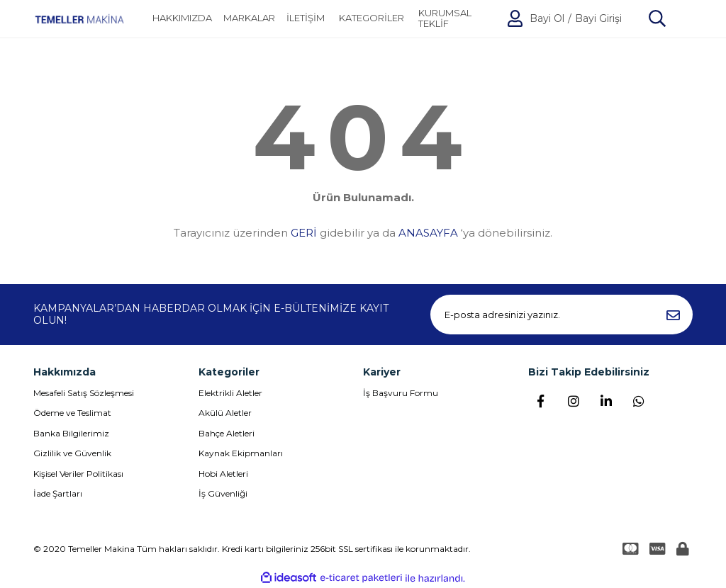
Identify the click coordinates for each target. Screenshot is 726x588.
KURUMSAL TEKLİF (445, 19)
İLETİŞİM (306, 18)
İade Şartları (58, 493)
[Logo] (79, 19)
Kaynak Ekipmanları (241, 453)
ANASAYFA (428, 233)
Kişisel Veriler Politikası (78, 474)
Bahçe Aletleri (227, 433)
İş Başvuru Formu (401, 393)
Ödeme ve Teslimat (72, 413)
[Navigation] (372, 18)
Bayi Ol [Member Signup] (547, 19)
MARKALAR (249, 18)
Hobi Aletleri (223, 474)
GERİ (304, 233)
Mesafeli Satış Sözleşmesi (84, 393)
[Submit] (673, 315)
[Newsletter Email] (562, 315)
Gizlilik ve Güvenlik (72, 453)
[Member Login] (515, 18)
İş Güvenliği (223, 493)
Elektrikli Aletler (230, 393)
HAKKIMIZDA (182, 18)
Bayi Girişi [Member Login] (598, 19)
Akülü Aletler (225, 413)
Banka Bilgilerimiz (71, 433)
